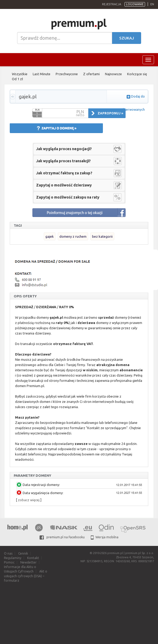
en (152, 4)
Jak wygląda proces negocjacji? (64, 149)
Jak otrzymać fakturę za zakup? (64, 173)
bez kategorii (102, 236)
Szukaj (127, 38)
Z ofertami (91, 74)
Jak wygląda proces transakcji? (63, 161)
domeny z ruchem (73, 236)
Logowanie (135, 4)
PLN (37, 110)
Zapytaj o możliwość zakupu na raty (68, 197)
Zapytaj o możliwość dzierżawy (64, 185)
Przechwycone (67, 74)
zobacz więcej (29, 500)
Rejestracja (112, 4)
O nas (8, 553)
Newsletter (28, 562)
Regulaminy (13, 558)
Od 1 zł (17, 79)
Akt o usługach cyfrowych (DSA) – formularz (26, 576)
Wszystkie (20, 74)
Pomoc (9, 562)
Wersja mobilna (105, 537)
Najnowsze (113, 74)
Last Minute (42, 74)
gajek (50, 236)
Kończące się (137, 74)
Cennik (23, 553)
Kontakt (33, 558)
